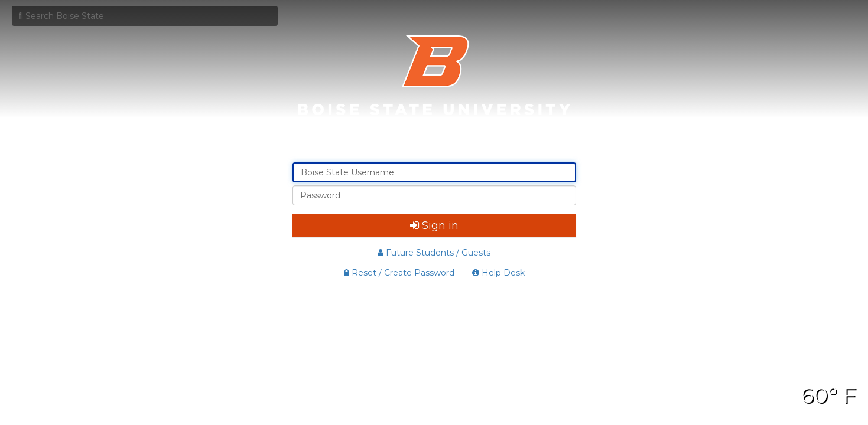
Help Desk (498, 273)
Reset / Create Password (399, 273)
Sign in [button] (434, 225)
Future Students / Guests (434, 253)
